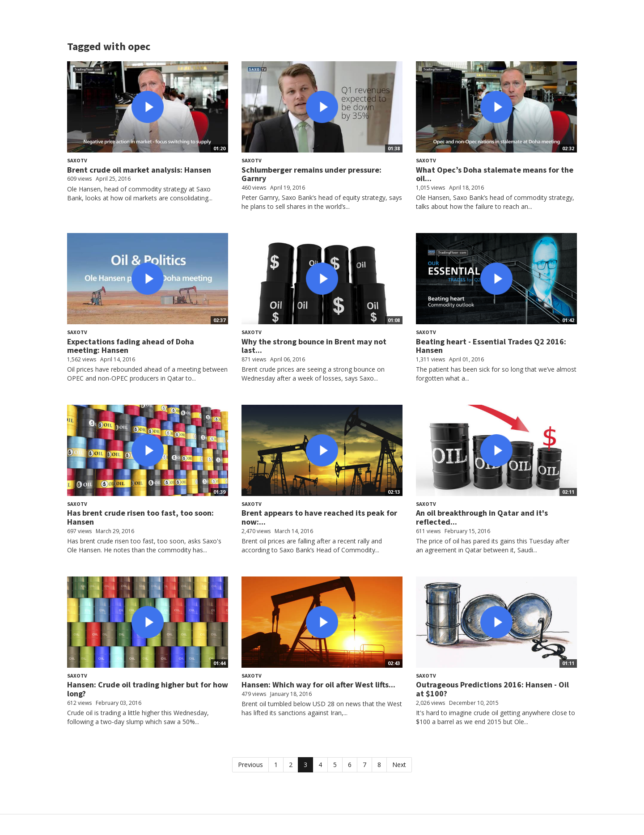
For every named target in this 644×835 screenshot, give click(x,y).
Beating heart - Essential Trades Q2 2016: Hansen (491, 346)
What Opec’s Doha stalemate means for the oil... (495, 174)
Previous (250, 765)
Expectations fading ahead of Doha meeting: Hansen (131, 346)
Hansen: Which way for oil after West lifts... (318, 685)
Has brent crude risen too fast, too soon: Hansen (140, 517)
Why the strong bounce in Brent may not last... (314, 346)
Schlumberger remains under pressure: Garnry (311, 174)
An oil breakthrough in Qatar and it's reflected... (482, 517)
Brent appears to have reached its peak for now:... (319, 517)
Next (399, 765)
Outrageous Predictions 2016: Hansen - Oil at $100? (492, 689)
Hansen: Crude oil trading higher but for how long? (148, 689)
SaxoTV (77, 160)
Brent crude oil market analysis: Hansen (139, 170)
